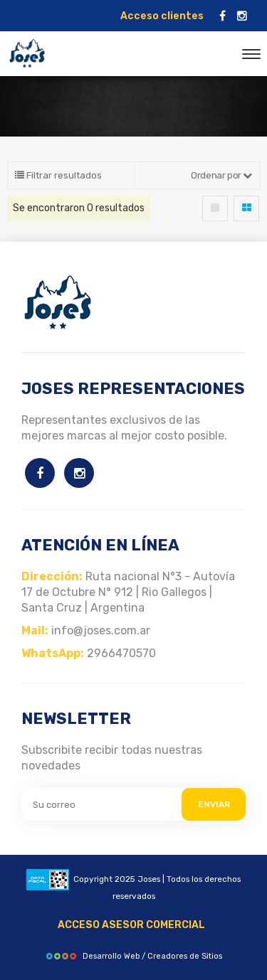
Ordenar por (221, 175)
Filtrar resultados (58, 175)
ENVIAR (214, 804)
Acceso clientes (162, 16)
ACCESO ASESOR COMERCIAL (131, 925)
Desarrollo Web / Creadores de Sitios (133, 956)
